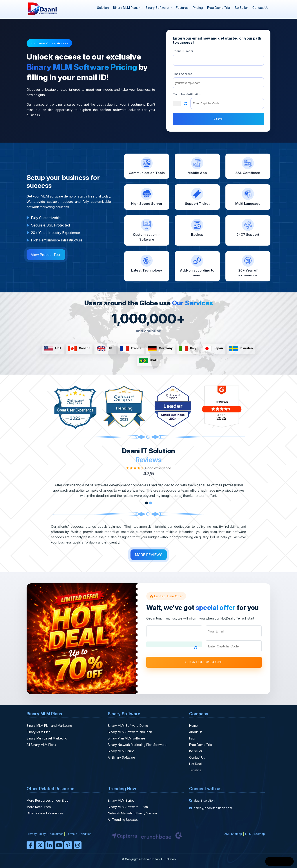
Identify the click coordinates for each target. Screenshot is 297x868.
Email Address (183, 74)
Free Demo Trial (219, 8)
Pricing (198, 8)
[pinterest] (68, 845)
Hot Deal (195, 764)
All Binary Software (121, 757)
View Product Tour (46, 255)
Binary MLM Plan (38, 732)
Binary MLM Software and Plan (130, 732)
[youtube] (59, 845)
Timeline (195, 770)
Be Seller (241, 8)
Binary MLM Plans (127, 8)
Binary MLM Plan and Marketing (49, 726)
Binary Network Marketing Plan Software (137, 745)
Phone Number (183, 51)
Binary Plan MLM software (127, 738)
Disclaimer (56, 834)
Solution (103, 8)
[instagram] (78, 845)
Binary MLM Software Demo (128, 726)
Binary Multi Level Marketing (47, 738)
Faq (192, 738)
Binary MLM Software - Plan (128, 807)
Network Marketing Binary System (132, 813)
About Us (196, 732)
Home (193, 726)
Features (182, 8)
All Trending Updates (123, 820)
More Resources (39, 807)
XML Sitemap (233, 834)
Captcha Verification (187, 94)
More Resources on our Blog (48, 800)
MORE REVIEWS (149, 555)
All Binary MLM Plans (41, 745)
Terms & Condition (79, 834)
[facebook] (30, 845)
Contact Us (260, 8)
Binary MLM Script (121, 751)
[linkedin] (49, 845)
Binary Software (159, 8)
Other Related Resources (45, 813)
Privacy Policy (36, 834)
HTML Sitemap (255, 834)
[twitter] (40, 845)
